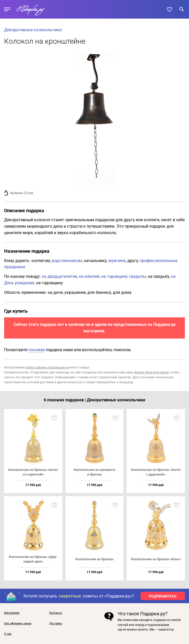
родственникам (67, 261)
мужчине (117, 261)
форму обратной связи (152, 372)
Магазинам (12, 613)
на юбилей (89, 276)
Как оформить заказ (18, 624)
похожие (37, 350)
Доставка (56, 624)
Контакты (56, 613)
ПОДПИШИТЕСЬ (163, 596)
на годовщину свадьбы (124, 276)
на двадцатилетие (59, 276)
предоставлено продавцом (45, 367)
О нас (8, 634)
